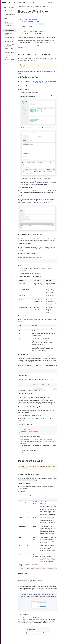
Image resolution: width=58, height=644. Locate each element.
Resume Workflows (44, 524)
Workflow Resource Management (10, 45)
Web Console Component (24, 83)
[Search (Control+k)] (50, 2)
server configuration (23, 60)
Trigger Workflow (40, 183)
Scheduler (7, 55)
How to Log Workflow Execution (10, 49)
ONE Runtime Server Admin (9, 11)
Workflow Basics (9, 23)
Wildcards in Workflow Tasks (9, 41)
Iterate (48, 183)
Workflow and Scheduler (7, 19)
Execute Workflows (10, 31)
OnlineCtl (46, 249)
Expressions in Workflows (8, 34)
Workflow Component (42, 39)
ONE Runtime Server (9, 8)
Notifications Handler (10, 53)
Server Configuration (42, 83)
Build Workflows (9, 28)
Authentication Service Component (27, 399)
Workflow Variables (10, 37)
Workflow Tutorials (9, 25)
